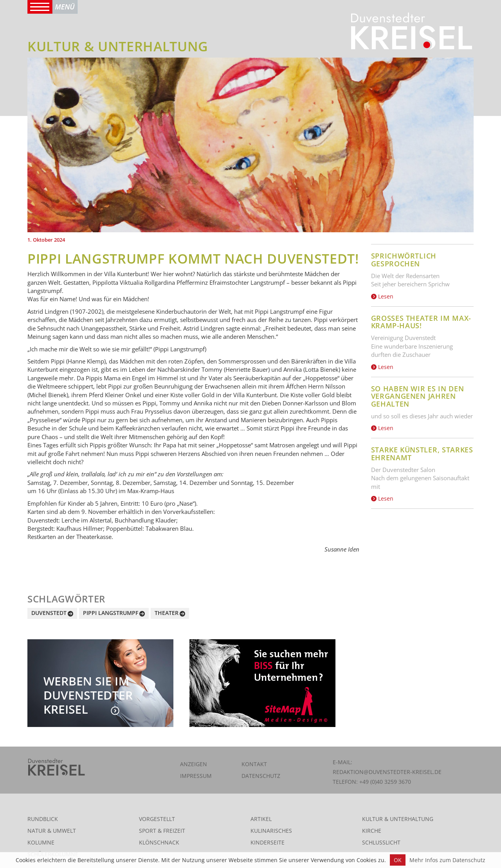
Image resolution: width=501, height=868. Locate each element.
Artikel (261, 819)
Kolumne (41, 842)
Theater (167, 613)
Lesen (382, 296)
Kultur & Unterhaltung (398, 819)
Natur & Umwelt (52, 831)
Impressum (196, 776)
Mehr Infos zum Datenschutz (447, 860)
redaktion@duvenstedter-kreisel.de (387, 772)
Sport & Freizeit (162, 831)
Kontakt (254, 764)
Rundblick (43, 819)
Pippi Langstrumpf (111, 613)
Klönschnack (159, 842)
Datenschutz (261, 776)
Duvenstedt (49, 613)
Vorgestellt (157, 819)
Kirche (372, 831)
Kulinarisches (271, 831)
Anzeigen (194, 764)
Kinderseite (268, 842)
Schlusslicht (381, 842)
